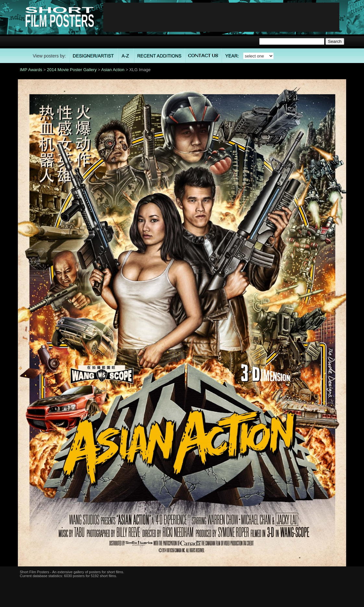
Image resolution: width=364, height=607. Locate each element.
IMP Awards (31, 70)
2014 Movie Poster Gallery (72, 70)
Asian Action (113, 70)
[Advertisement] (221, 17)
